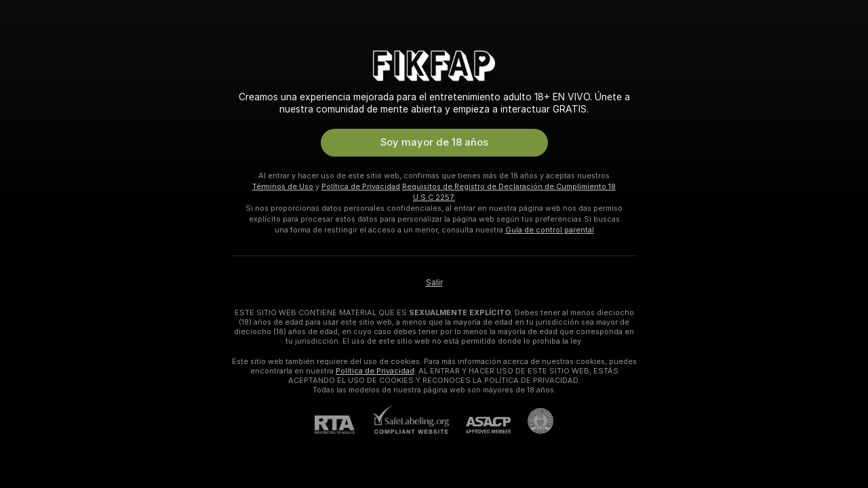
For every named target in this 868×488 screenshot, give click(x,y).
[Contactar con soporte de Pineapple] (532, 421)
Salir (434, 283)
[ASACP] (480, 425)
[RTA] (343, 425)
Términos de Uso (283, 186)
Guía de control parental (550, 230)
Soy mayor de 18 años (434, 142)
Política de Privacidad (361, 186)
